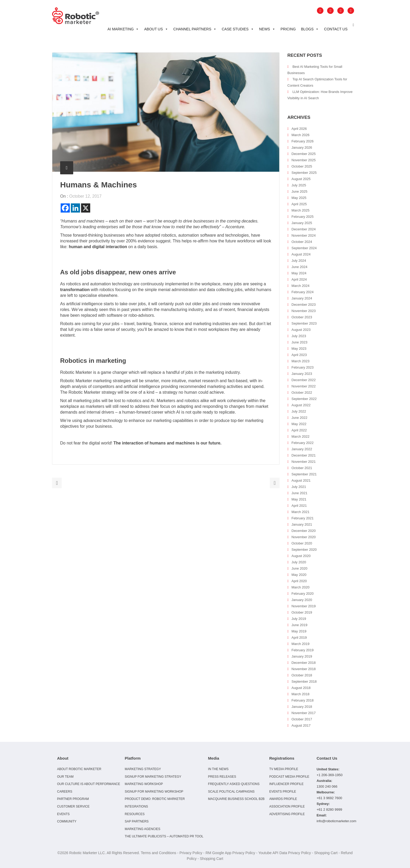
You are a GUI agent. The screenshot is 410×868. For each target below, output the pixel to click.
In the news (218, 769)
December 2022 (304, 380)
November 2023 (304, 311)
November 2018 (304, 669)
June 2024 (300, 267)
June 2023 (300, 342)
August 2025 (301, 179)
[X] (86, 208)
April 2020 (299, 581)
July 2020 (299, 562)
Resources (135, 814)
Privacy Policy (191, 853)
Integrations (136, 806)
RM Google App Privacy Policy (230, 853)
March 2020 (301, 587)
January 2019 (302, 656)
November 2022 (304, 386)
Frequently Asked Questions (234, 784)
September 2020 (304, 550)
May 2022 (299, 424)
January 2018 (302, 707)
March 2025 (301, 210)
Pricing (288, 29)
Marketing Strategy (143, 769)
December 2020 (304, 531)
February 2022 (303, 443)
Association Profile (287, 806)
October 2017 (302, 719)
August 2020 (301, 556)
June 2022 (300, 418)
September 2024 (304, 248)
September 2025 (304, 173)
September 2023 (304, 323)
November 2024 (304, 235)
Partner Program (73, 799)
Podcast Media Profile (289, 777)
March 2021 (301, 512)
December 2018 (304, 663)
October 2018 (302, 675)
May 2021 (299, 499)
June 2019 (300, 625)
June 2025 (300, 191)
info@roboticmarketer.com (337, 821)
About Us (156, 29)
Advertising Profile (287, 814)
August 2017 (301, 725)
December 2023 (304, 305)
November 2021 (304, 462)
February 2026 (303, 141)
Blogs (310, 29)
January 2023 (302, 374)
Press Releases (222, 777)
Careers (65, 792)
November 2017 (304, 713)
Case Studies (238, 29)
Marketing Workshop (144, 784)
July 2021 (299, 487)
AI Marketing (123, 29)
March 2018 (301, 694)
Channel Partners (195, 29)
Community (67, 821)
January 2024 (302, 298)
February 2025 (303, 217)
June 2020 (300, 568)
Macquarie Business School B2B (236, 799)
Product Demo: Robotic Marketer (155, 799)
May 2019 (299, 631)
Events (63, 814)
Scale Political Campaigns (231, 792)
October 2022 (302, 393)
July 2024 (299, 261)
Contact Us (336, 29)
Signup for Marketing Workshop (154, 792)
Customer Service (73, 806)
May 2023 (299, 349)
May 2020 (299, 575)
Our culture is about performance (89, 784)
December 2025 (304, 154)
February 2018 (303, 700)
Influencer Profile (286, 784)
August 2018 (301, 688)
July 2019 (299, 619)
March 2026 (301, 135)
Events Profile (283, 792)
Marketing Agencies (143, 829)
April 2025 (299, 204)
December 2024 (304, 229)
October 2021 (302, 468)
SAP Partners (137, 821)
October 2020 (302, 543)
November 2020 (304, 537)
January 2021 (302, 524)
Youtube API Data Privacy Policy (285, 853)
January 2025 (302, 223)
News (267, 29)
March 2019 (301, 644)
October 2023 (302, 317)
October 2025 (302, 166)
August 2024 (301, 254)
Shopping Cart (326, 853)
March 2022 (301, 436)
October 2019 (302, 612)
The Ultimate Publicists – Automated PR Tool (164, 836)
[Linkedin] (75, 208)
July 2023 (299, 336)
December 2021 (304, 455)
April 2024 (299, 279)
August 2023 (301, 330)
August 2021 (301, 480)
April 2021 (299, 506)
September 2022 (304, 399)
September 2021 (304, 474)
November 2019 (304, 606)
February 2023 (303, 367)
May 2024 (299, 273)
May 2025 (299, 198)
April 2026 (299, 129)
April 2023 (299, 355)
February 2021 (303, 518)
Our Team (65, 777)
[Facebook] (65, 208)
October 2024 (302, 242)
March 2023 (301, 361)
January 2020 (302, 600)
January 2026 (302, 148)
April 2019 (299, 638)
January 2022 (302, 449)
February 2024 (303, 292)
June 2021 (300, 493)
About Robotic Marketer (79, 769)
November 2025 (304, 160)
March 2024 (301, 286)
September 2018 (304, 681)
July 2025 (299, 185)
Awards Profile (283, 799)
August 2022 (301, 405)
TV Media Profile (284, 769)
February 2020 (303, 594)
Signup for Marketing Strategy (153, 777)
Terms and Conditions (158, 853)
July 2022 (299, 411)
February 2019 (303, 650)
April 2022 (299, 430)
